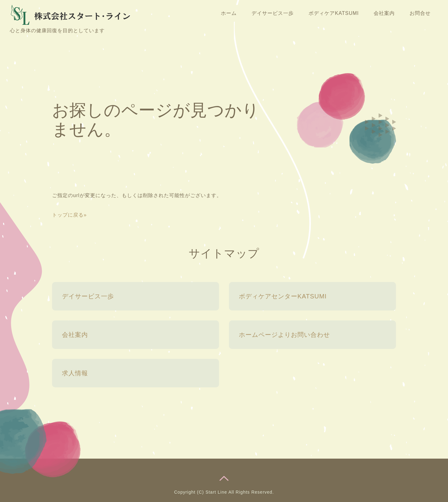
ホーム (229, 13)
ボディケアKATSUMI (334, 13)
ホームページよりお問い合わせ (284, 335)
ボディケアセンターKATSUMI (283, 296)
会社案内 (384, 13)
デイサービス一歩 (273, 13)
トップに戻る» (69, 215)
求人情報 (75, 373)
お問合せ (420, 13)
